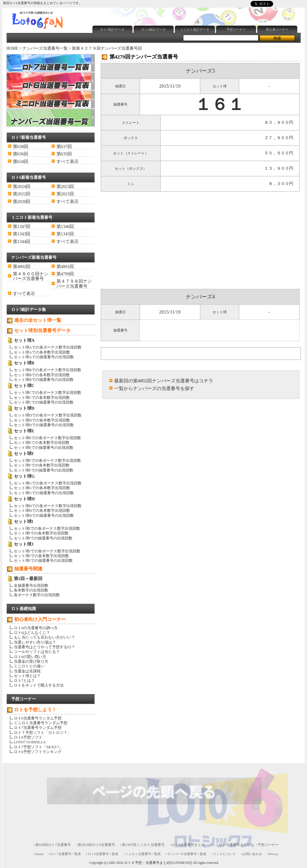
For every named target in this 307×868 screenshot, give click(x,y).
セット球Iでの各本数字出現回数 (41, 533)
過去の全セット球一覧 (38, 320)
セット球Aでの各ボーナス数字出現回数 (48, 347)
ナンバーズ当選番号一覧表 (187, 854)
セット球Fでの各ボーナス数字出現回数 (47, 460)
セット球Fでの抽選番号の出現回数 (44, 470)
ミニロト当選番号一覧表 (143, 854)
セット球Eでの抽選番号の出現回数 (44, 448)
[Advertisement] (159, 49)
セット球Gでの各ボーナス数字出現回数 (48, 483)
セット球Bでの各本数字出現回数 (42, 375)
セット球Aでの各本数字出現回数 (42, 352)
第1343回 (22, 234)
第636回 (21, 154)
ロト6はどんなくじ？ (32, 633)
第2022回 (22, 194)
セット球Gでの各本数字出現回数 (42, 488)
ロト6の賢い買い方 (30, 657)
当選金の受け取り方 (31, 661)
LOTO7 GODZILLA (30, 742)
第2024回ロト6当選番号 (96, 845)
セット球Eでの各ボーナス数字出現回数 (48, 438)
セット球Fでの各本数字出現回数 (42, 465)
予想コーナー (236, 29)
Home (40, 854)
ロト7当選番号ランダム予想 (38, 728)
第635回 (64, 154)
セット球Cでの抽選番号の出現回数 (44, 402)
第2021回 (65, 194)
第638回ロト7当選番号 (53, 845)
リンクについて (224, 854)
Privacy (274, 854)
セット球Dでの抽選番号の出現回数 (44, 425)
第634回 (21, 161)
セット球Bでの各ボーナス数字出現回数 (48, 370)
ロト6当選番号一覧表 (103, 854)
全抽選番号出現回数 (31, 585)
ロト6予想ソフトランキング (38, 752)
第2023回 (65, 186)
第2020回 (22, 201)
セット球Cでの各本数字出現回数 (42, 398)
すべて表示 (68, 161)
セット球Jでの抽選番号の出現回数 (43, 560)
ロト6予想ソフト (28, 737)
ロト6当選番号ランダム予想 (38, 718)
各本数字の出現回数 (31, 590)
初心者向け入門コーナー (40, 619)
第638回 (21, 146)
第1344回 (22, 241)
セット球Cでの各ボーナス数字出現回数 (48, 393)
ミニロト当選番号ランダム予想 (41, 723)
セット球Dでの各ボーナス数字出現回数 (48, 415)
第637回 (64, 146)
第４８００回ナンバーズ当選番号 (31, 276)
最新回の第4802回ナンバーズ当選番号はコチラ (164, 381)
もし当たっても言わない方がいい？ (44, 637)
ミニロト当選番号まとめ (231, 845)
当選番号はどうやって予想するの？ (44, 647)
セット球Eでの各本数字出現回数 (42, 443)
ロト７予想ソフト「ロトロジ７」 (43, 733)
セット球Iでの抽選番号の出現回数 (43, 538)
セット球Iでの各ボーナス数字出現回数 (47, 528)
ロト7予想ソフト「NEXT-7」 (38, 747)
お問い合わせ (252, 854)
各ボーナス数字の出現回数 (37, 595)
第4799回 (65, 274)
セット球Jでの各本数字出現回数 (41, 556)
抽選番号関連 (28, 569)
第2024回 (22, 186)
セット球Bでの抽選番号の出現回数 (44, 380)
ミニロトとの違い (29, 666)
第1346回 (65, 226)
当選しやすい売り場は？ (35, 642)
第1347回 (22, 226)
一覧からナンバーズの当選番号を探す (154, 388)
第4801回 (65, 266)
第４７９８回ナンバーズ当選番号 (74, 284)
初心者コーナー (277, 29)
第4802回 (22, 266)
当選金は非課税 (27, 671)
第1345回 (65, 234)
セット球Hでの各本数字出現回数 (42, 510)
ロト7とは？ (24, 680)
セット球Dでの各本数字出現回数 (42, 420)
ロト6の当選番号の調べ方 (36, 628)
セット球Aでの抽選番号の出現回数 (44, 357)
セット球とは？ (27, 676)
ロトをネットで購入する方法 (39, 685)
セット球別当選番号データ (42, 330)
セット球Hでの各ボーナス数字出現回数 (48, 506)
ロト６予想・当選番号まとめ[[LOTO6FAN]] (158, 863)
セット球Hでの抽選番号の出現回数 (44, 515)
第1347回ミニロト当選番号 (143, 845)
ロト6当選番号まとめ (188, 845)
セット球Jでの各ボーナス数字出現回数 (47, 551)
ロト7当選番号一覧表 (65, 854)
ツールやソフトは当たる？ (37, 652)
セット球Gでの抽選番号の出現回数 (44, 493)
